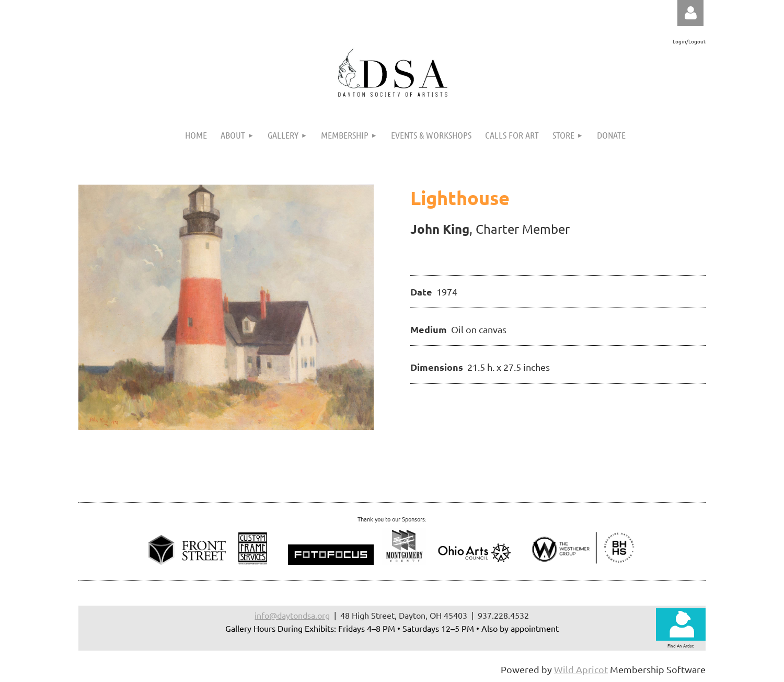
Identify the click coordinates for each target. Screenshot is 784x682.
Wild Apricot (581, 669)
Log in (690, 13)
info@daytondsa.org (292, 615)
